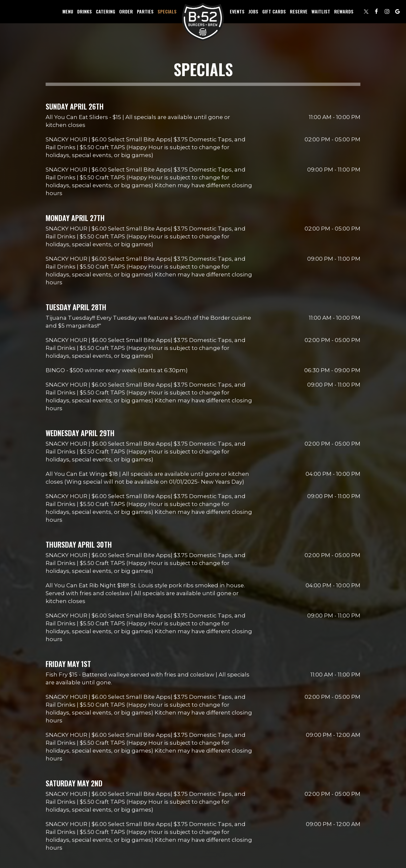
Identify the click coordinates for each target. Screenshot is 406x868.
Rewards (344, 11)
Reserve (299, 11)
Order (126, 11)
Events (237, 11)
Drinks (85, 11)
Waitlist (321, 11)
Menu (68, 11)
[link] (203, 22)
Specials (167, 11)
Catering (106, 11)
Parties (145, 11)
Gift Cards (274, 11)
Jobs (253, 11)
